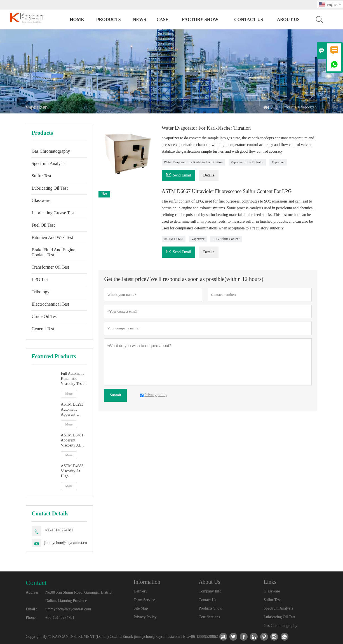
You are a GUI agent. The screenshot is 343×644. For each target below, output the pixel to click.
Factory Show (200, 19)
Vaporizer (278, 162)
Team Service (144, 600)
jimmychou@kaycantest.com (67, 543)
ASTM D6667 (174, 239)
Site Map (141, 608)
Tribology (40, 292)
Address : (33, 592)
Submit (115, 395)
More (69, 394)
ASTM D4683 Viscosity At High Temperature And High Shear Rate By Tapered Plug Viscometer (74, 471)
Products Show (210, 608)
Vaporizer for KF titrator (247, 162)
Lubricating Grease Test (53, 213)
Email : (31, 609)
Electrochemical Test (50, 304)
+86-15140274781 (59, 530)
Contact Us (249, 19)
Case (162, 19)
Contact (36, 583)
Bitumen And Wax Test (52, 237)
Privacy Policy (145, 617)
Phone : (32, 618)
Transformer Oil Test (50, 267)
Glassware (41, 200)
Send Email (178, 174)
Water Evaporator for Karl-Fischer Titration (193, 162)
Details (209, 175)
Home (77, 19)
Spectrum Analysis (48, 163)
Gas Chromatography (51, 151)
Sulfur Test (41, 176)
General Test (43, 329)
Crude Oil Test (45, 316)
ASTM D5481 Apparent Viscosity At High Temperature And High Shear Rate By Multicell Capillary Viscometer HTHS (73, 440)
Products (109, 19)
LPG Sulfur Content (226, 239)
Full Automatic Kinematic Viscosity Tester (73, 379)
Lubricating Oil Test (50, 188)
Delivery (141, 591)
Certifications (209, 617)
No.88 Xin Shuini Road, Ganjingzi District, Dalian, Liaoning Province (79, 597)
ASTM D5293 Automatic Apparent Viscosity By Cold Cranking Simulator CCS (73, 410)
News (139, 19)
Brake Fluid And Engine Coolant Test (53, 252)
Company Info (210, 591)
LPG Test (40, 279)
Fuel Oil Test (43, 225)
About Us (288, 19)
